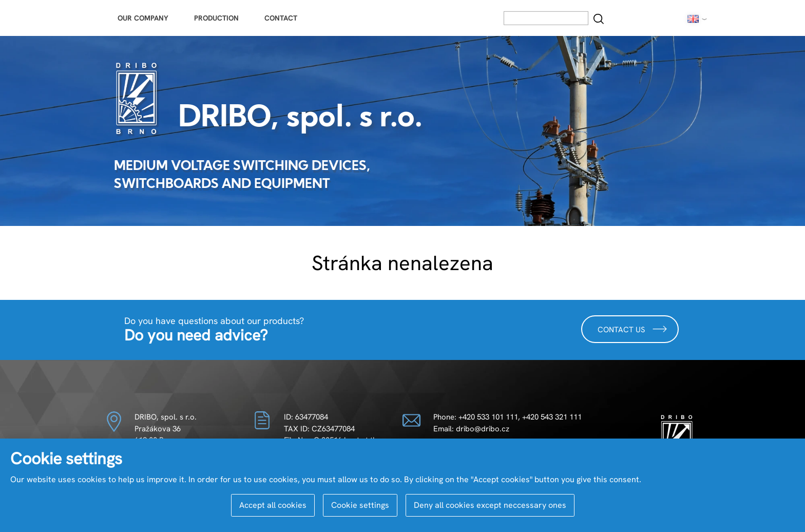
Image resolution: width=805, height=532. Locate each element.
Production (216, 18)
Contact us (632, 329)
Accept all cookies (273, 505)
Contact (281, 18)
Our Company (143, 18)
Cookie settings (360, 505)
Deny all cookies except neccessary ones (490, 505)
